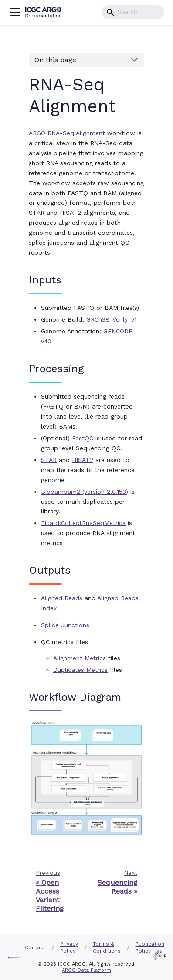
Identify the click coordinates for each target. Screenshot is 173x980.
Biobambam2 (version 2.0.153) (85, 492)
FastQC (83, 438)
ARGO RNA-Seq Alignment (67, 133)
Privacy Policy (69, 947)
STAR (49, 460)
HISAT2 (83, 460)
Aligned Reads (62, 598)
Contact (35, 947)
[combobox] (133, 12)
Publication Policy (150, 947)
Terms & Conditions (107, 947)
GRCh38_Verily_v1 (111, 319)
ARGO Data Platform (86, 970)
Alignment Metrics (80, 658)
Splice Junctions (65, 625)
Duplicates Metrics (80, 670)
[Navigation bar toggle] (15, 12)
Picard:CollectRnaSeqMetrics (83, 523)
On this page (55, 60)
